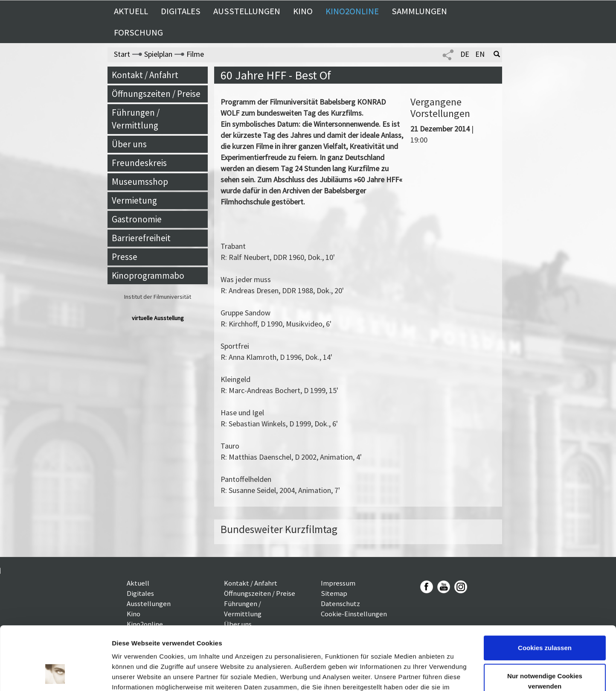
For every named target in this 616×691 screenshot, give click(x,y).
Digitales (181, 11)
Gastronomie (137, 219)
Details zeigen (133, 674)
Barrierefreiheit (141, 238)
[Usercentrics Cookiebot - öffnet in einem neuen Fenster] (55, 674)
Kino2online (352, 11)
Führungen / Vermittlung (136, 119)
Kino (303, 11)
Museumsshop (140, 182)
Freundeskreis (139, 163)
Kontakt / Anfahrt (145, 75)
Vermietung (134, 200)
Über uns (129, 144)
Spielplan (158, 54)
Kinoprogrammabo (148, 276)
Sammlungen (419, 11)
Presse (125, 257)
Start (122, 54)
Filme (195, 54)
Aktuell (131, 11)
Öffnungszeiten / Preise (156, 94)
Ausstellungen (247, 11)
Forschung (138, 32)
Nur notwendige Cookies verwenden (545, 624)
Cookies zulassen (545, 591)
